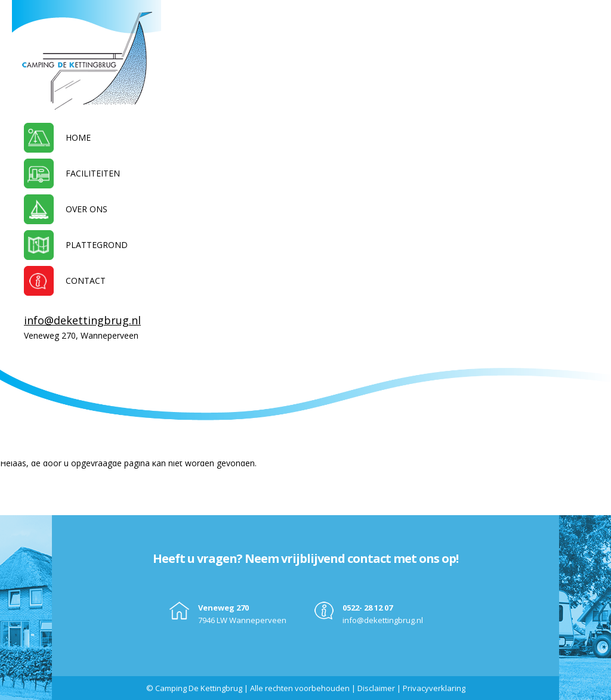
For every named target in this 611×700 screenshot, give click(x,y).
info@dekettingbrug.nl (82, 320)
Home (78, 137)
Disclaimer (376, 688)
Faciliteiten (93, 173)
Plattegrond (97, 245)
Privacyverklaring (434, 688)
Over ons (87, 209)
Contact (86, 281)
